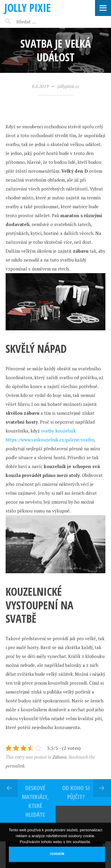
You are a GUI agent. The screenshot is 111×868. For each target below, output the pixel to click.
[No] (104, 845)
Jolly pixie (28, 8)
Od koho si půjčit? (76, 792)
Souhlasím (57, 854)
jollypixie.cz (68, 86)
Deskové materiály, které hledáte (35, 801)
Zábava (59, 757)
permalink (15, 766)
